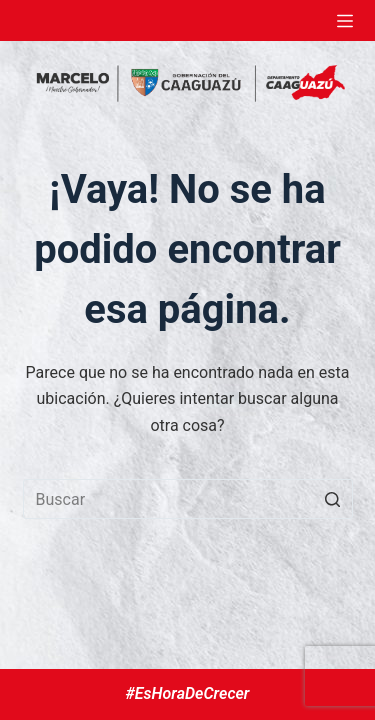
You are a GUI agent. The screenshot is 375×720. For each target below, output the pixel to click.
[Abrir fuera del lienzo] (345, 21)
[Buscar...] (188, 499)
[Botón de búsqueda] (333, 499)
